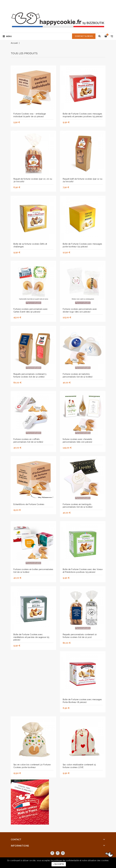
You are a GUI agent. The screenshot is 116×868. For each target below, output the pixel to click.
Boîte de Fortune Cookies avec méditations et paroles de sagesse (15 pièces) (31, 637)
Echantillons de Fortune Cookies (29, 504)
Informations (20, 846)
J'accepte (59, 864)
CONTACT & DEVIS (84, 36)
